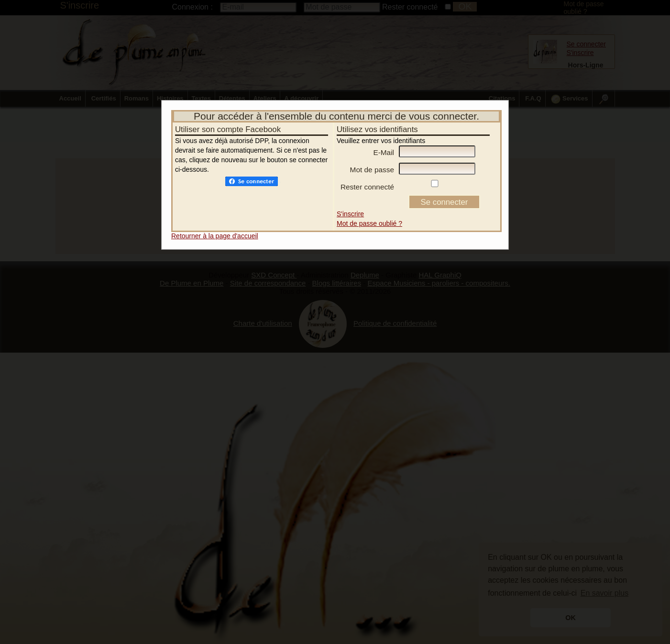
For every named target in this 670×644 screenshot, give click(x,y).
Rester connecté (367, 174)
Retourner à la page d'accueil (215, 224)
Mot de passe (372, 158)
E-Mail (384, 140)
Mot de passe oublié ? (369, 211)
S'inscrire (350, 202)
